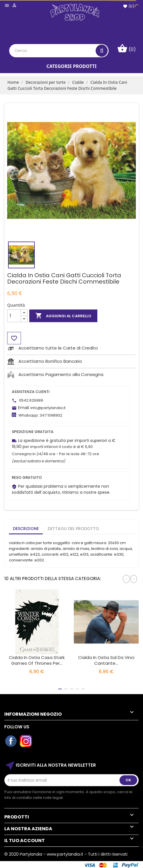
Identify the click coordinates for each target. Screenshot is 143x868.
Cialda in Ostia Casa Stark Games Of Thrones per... (37, 660)
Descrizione (26, 529)
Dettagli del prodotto (73, 529)
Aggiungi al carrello (63, 316)
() (128, 6)
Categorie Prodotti (71, 66)
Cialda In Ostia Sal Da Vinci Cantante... (106, 660)
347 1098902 (51, 415)
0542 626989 (31, 400)
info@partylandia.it (48, 408)
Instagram (26, 741)
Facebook (11, 741)
